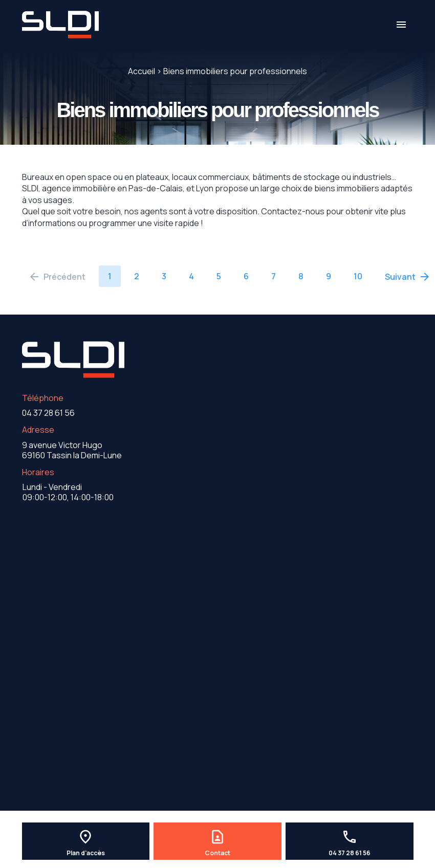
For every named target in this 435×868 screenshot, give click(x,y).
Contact (217, 853)
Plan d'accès (86, 853)
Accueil (142, 71)
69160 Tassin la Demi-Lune (72, 450)
